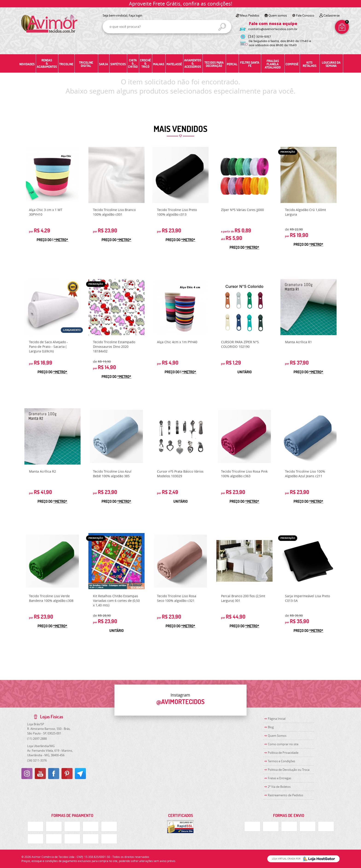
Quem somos (278, 15)
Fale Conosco (305, 15)
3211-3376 (37, 760)
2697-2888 (37, 739)
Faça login (135, 15)
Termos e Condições (281, 761)
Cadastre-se (332, 15)
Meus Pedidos (250, 15)
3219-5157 (259, 37)
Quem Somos (277, 736)
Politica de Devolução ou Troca (289, 770)
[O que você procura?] (222, 27)
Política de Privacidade (283, 753)
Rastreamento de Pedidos (285, 795)
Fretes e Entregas (279, 778)
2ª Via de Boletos (279, 787)
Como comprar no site (283, 744)
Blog (271, 727)
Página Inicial (277, 719)
